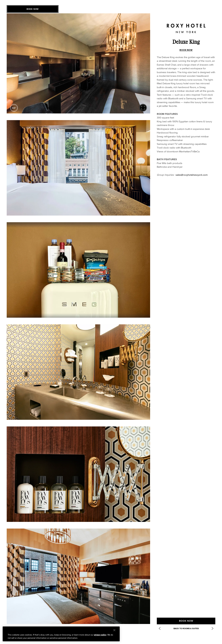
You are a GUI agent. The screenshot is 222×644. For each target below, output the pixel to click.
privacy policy (100, 635)
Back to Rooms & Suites (186, 628)
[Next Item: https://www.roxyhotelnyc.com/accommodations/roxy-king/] (212, 628)
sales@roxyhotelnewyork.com (192, 175)
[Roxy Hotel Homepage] (186, 26)
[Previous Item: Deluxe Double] (160, 628)
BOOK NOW (186, 50)
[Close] (114, 630)
